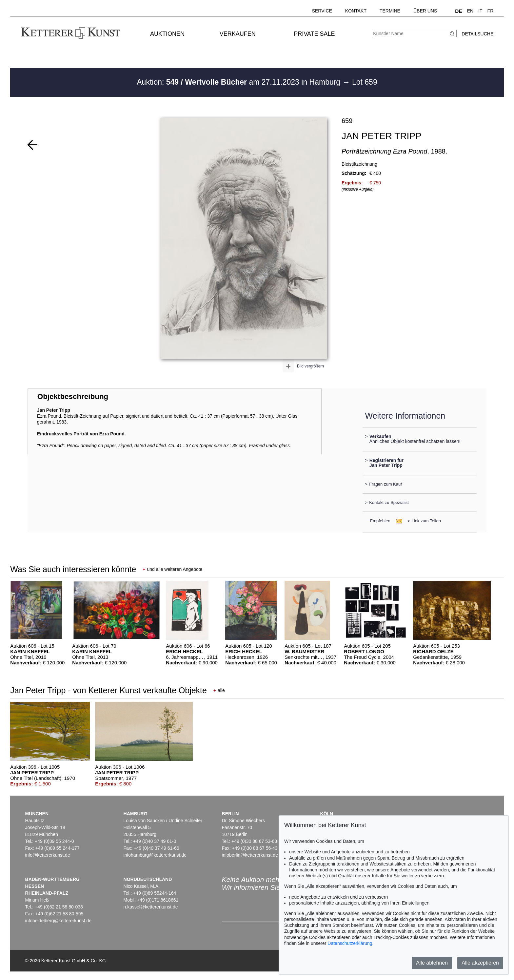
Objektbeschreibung (73, 396)
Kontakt (356, 11)
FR (491, 11)
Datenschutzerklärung (350, 943)
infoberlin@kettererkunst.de (250, 855)
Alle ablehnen (432, 963)
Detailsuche (477, 34)
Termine (390, 11)
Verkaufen (238, 34)
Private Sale (314, 34)
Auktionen (167, 34)
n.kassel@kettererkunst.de (151, 907)
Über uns (425, 11)
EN (470, 11)
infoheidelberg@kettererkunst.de (59, 921)
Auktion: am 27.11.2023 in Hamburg (239, 82)
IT (480, 11)
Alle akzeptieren (480, 963)
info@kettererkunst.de (48, 855)
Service (322, 11)
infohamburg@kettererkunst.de (155, 855)
